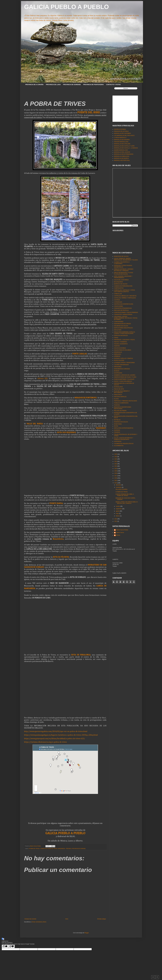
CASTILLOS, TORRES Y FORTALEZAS (125, 298)
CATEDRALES (118, 302)
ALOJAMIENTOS (119, 446)
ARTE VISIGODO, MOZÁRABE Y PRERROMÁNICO (123, 277)
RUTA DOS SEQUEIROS (67, 433)
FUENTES (117, 346)
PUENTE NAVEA (56, 503)
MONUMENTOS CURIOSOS (122, 369)
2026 (116, 454)
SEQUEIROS (101, 428)
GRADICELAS (118, 352)
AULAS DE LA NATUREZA (121, 280)
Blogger (87, 933)
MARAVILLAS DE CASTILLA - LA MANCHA (126, 148)
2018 (116, 473)
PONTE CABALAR (80, 354)
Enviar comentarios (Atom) (39, 922)
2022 (116, 464)
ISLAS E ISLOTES (119, 360)
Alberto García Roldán (122, 530)
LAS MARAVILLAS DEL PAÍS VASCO (124, 136)
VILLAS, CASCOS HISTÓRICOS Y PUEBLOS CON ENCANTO (124, 439)
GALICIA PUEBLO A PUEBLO (66, 7)
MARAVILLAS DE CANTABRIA (122, 133)
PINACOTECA (118, 395)
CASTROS (117, 300)
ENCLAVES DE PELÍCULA (121, 310)
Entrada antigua (102, 919)
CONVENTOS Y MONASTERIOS (123, 314)
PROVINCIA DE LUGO (53, 85)
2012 (116, 521)
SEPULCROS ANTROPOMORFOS (124, 428)
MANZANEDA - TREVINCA (65, 849)
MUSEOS (117, 371)
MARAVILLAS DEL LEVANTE (122, 152)
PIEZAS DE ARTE (119, 389)
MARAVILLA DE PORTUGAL (122, 160)
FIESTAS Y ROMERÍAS (120, 342)
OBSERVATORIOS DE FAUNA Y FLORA (125, 377)
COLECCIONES (118, 306)
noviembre (119, 487)
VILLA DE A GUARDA (121, 489)
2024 (116, 459)
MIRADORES (118, 367)
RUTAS (116, 426)
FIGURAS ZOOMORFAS (121, 344)
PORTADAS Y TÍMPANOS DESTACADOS (126, 401)
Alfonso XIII (42, 378)
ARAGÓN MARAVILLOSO (121, 142)
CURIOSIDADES (119, 322)
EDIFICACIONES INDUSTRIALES (123, 328)
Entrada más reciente (30, 919)
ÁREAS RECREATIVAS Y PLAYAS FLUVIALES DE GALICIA (123, 273)
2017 (116, 476)
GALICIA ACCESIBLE (120, 348)
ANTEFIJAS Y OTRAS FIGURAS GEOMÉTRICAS (123, 266)
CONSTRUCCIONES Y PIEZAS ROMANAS (126, 312)
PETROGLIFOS (118, 387)
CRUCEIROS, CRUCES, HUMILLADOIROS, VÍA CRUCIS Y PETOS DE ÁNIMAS (126, 318)
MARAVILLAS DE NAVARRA (122, 140)
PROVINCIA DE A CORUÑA (34, 85)
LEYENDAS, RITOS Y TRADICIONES (124, 363)
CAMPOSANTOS (119, 288)
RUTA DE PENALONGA (81, 655)
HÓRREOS (117, 356)
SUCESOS (117, 430)
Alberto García (120, 533)
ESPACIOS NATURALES (121, 336)
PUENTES (117, 405)
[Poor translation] (11, 946)
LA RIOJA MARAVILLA (120, 138)
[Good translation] (5, 946)
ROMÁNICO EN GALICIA (121, 422)
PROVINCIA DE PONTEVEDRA (94, 85)
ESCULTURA (118, 330)
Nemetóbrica (58, 539)
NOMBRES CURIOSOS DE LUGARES (125, 375)
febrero (118, 516)
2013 (116, 519)
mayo (118, 513)
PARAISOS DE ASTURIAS (121, 131)
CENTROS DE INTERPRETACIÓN (124, 304)
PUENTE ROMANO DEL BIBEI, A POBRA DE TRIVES (125, 495)
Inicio (67, 919)
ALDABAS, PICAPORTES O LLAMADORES (122, 263)
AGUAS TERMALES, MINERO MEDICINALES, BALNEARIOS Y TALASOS (126, 259)
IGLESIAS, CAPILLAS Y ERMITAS (123, 358)
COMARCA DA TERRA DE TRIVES (49, 849)
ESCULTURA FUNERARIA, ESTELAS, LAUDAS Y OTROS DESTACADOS (125, 333)
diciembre (119, 485)
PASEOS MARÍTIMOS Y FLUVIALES (124, 379)
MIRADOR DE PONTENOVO (86, 398)
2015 (116, 481)
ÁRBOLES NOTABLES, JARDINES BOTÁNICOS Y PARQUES (124, 270)
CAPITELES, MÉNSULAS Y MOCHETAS (125, 296)
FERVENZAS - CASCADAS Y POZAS (124, 340)
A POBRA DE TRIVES (34, 849)
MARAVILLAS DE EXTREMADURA (124, 154)
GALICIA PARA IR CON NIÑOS (123, 350)
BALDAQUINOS (118, 282)
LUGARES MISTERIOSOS (121, 365)
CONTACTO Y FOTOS (113, 85)
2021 (116, 466)
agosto (118, 511)
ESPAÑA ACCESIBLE (120, 129)
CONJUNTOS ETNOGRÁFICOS (123, 308)
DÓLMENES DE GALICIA (121, 326)
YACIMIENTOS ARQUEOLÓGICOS (124, 444)
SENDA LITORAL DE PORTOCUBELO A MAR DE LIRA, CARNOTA (127, 503)
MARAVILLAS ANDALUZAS (122, 156)
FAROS (116, 338)
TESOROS (117, 432)
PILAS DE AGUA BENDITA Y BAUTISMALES (122, 392)
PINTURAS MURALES (120, 397)
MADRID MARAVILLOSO (121, 150)
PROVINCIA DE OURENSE (72, 85)
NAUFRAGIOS (118, 373)
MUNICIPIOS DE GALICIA (121, 256)
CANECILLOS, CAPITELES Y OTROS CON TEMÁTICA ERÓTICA (124, 291)
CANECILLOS (118, 294)
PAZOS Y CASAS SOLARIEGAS (123, 381)
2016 (116, 478)
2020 (116, 469)
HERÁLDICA (118, 354)
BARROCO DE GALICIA (121, 284)
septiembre (119, 509)
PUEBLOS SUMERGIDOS (121, 403)
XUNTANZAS (118, 441)
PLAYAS (116, 399)
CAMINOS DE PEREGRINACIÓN (123, 286)
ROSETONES (118, 424)
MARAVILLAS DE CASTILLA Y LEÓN (124, 146)
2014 (116, 483)
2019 (116, 471)
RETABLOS (117, 420)
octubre (118, 506)
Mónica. (118, 535)
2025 (116, 457)
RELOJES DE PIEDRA (120, 411)
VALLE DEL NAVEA (35, 424)
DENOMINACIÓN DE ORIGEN (122, 324)
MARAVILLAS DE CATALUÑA (122, 144)
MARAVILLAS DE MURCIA (121, 158)
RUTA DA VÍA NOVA (61, 557)
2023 (116, 461)
